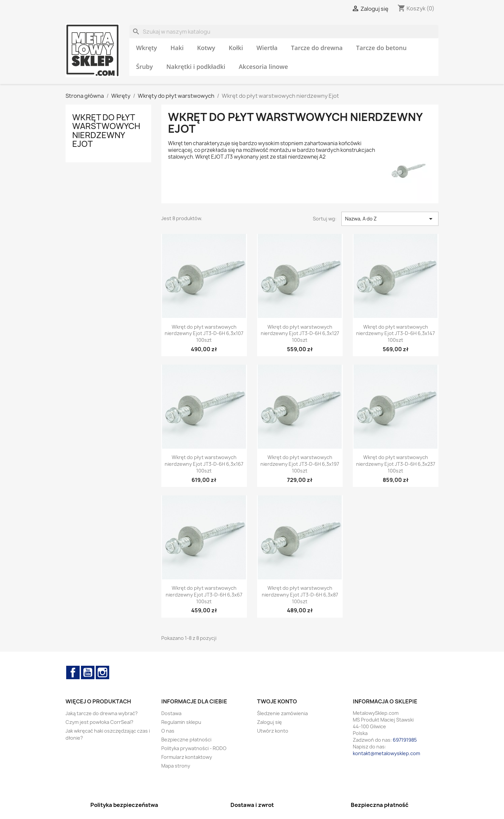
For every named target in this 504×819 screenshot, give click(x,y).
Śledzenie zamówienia (282, 713)
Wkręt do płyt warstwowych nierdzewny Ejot (106, 131)
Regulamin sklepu (181, 722)
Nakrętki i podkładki (196, 67)
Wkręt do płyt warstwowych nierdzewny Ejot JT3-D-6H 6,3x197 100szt (300, 464)
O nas (168, 731)
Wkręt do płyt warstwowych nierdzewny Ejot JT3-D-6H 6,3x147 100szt (395, 334)
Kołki (236, 48)
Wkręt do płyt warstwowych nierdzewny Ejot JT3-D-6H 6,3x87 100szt (300, 595)
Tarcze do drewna (317, 48)
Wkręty (146, 48)
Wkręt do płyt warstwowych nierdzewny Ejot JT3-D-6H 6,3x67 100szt (204, 595)
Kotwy (206, 48)
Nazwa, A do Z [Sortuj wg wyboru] (390, 219)
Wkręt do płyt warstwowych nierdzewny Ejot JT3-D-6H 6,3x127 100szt (300, 334)
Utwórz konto (273, 731)
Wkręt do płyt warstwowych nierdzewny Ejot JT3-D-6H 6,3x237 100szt (396, 464)
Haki (177, 48)
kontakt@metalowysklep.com (386, 753)
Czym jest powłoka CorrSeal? (99, 722)
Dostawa (171, 713)
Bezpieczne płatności (186, 740)
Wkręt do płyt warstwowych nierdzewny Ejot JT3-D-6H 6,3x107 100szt (204, 334)
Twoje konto (277, 701)
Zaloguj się (269, 722)
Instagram (102, 672)
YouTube (88, 672)
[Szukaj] (284, 32)
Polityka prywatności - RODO (194, 748)
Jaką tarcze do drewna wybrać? (102, 713)
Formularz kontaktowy (187, 757)
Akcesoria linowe (263, 67)
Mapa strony (176, 766)
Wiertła (267, 48)
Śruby (144, 67)
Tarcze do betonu (381, 48)
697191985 (405, 740)
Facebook (73, 672)
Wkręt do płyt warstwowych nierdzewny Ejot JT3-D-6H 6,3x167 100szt (204, 464)
